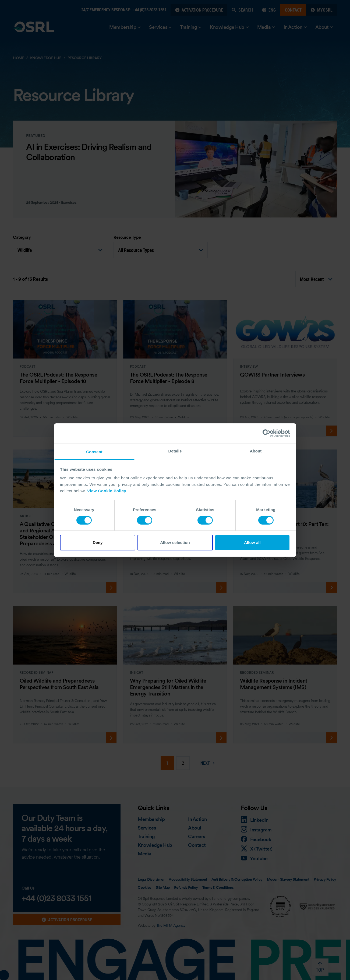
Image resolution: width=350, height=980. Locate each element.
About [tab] (256, 451)
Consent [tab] (94, 452)
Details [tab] (175, 451)
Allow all (252, 542)
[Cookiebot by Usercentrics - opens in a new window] (266, 433)
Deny (98, 542)
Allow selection (175, 542)
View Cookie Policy (107, 491)
